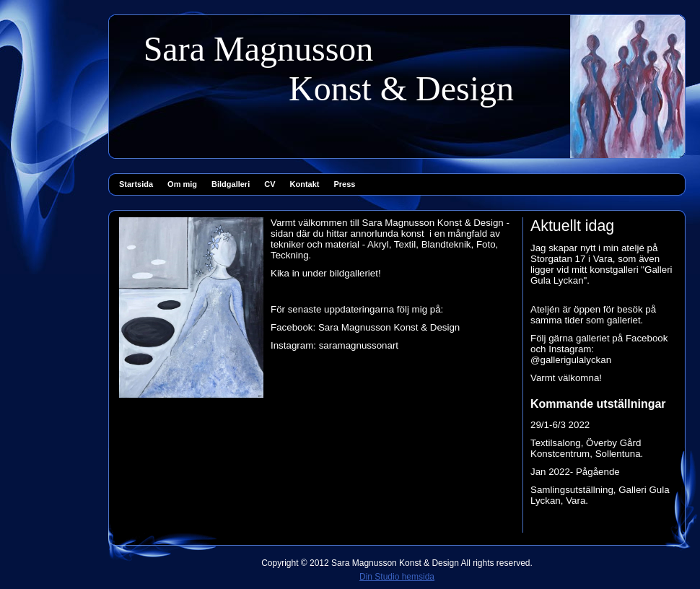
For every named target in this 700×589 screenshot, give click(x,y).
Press (344, 184)
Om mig (182, 184)
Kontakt (305, 184)
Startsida (136, 184)
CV (270, 184)
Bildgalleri (231, 184)
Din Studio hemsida (397, 577)
